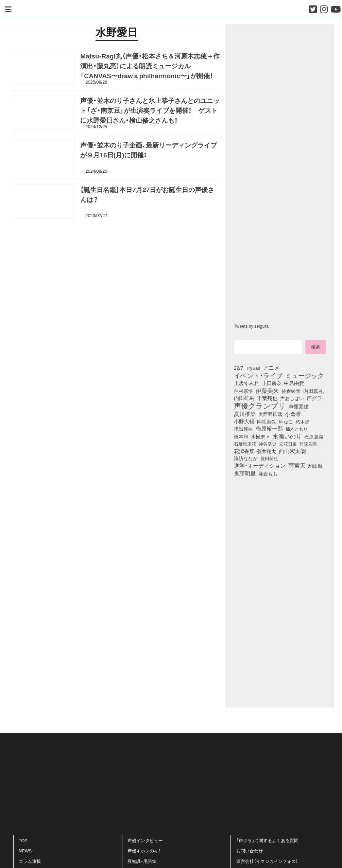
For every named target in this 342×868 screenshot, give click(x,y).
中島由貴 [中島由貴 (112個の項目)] (294, 383)
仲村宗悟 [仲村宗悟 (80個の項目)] (243, 391)
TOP (23, 842)
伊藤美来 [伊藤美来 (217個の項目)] (267, 390)
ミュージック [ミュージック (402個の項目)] (305, 375)
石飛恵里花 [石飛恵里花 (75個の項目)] (245, 444)
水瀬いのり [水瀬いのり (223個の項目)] (287, 436)
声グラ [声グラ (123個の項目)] (314, 398)
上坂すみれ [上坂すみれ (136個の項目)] (247, 383)
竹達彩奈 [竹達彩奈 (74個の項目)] (308, 444)
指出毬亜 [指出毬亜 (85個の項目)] (243, 429)
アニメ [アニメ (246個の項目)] (271, 367)
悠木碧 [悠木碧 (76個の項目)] (302, 421)
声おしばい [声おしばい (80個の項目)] (292, 398)
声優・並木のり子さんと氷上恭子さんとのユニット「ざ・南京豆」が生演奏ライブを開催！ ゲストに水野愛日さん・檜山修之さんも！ (150, 112)
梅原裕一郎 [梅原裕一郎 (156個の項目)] (269, 429)
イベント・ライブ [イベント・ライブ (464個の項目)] (258, 375)
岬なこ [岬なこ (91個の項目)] (286, 421)
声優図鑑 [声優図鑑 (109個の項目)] (298, 406)
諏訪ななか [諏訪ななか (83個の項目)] (246, 458)
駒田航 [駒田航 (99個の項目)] (315, 466)
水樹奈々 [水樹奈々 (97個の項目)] (260, 436)
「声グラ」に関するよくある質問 (267, 842)
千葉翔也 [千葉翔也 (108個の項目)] (267, 398)
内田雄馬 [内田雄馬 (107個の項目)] (244, 398)
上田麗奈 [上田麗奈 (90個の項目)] (272, 383)
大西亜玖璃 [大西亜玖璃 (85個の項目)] (270, 414)
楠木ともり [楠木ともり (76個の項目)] (297, 429)
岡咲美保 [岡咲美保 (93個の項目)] (267, 422)
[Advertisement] (117, 256)
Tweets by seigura (251, 326)
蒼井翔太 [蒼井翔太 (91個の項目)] (267, 451)
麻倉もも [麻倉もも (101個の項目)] (268, 473)
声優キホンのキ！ (144, 853)
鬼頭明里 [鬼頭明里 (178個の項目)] (245, 473)
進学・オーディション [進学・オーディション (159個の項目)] (260, 466)
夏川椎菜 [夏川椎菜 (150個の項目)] (245, 414)
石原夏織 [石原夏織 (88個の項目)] (314, 436)
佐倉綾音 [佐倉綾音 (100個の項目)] (291, 391)
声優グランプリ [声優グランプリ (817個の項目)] (260, 405)
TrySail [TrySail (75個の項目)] (253, 368)
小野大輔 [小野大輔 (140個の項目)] (244, 421)
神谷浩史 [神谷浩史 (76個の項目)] (268, 444)
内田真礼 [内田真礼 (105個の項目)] (313, 391)
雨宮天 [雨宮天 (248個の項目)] (297, 465)
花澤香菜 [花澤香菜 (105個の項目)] (244, 451)
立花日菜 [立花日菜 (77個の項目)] (288, 444)
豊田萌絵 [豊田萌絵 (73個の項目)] (269, 458)
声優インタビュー (145, 842)
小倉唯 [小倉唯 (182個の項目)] (293, 414)
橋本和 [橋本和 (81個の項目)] (241, 436)
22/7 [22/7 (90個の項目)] (238, 368)
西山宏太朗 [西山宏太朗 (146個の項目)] (292, 451)
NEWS (25, 853)
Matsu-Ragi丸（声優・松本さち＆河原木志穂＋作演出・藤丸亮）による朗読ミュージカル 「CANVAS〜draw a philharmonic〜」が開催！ (150, 68)
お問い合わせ (250, 853)
